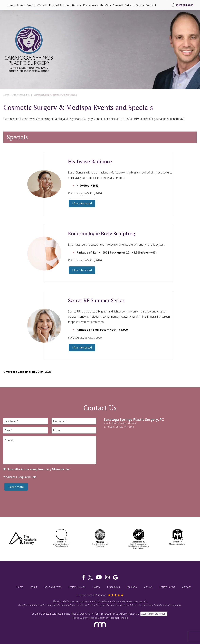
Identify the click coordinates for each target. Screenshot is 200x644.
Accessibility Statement (154, 614)
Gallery (77, 5)
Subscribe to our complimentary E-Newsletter (39, 469)
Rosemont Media (118, 618)
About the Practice (21, 95)
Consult (118, 5)
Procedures (91, 5)
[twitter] (90, 577)
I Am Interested (82, 203)
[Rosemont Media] (100, 629)
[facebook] (84, 577)
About (21, 5)
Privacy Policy (120, 614)
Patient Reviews (60, 5)
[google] (115, 577)
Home (11, 5)
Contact (151, 5)
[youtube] (99, 577)
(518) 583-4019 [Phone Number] (183, 5)
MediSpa (105, 5)
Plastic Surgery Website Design (89, 618)
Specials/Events (37, 5)
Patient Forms (134, 5)
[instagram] (107, 577)
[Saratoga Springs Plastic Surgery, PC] (29, 73)
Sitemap (135, 614)
